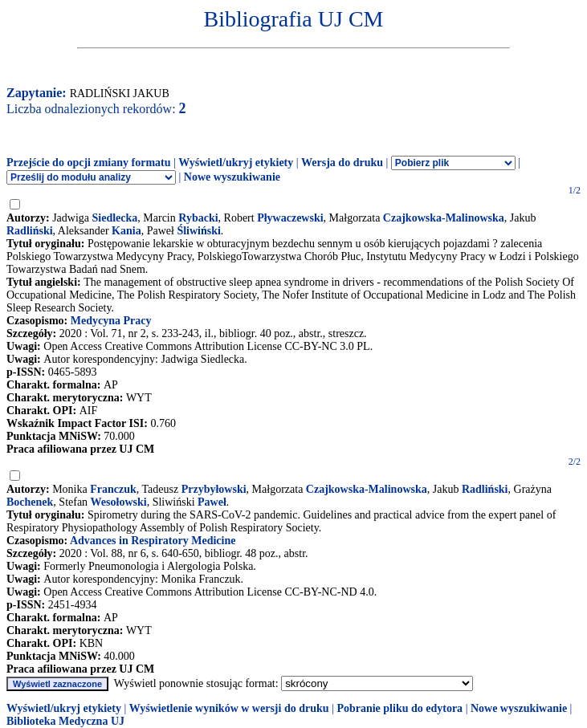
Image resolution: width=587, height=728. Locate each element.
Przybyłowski (214, 489)
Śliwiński (198, 231)
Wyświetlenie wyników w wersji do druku (229, 708)
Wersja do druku (342, 163)
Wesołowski (119, 502)
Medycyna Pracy (111, 321)
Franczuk (113, 489)
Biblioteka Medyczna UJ (65, 721)
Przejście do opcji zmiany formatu (89, 163)
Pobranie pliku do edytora (399, 708)
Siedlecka (115, 218)
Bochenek (30, 502)
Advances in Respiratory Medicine (153, 541)
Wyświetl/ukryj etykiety (236, 163)
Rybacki (198, 218)
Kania (126, 231)
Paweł (212, 502)
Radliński (30, 231)
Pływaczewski (290, 218)
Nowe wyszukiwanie (232, 177)
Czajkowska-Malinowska (444, 218)
